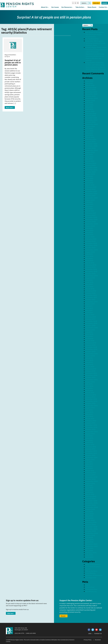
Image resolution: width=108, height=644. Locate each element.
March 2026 (90, 85)
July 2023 (89, 155)
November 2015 (91, 349)
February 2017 (91, 317)
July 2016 (89, 332)
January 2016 (91, 345)
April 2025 (89, 109)
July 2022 (89, 176)
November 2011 (91, 453)
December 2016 (91, 321)
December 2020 (91, 217)
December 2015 (91, 347)
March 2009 (90, 520)
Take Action (80, 7)
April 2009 (90, 518)
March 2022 (90, 185)
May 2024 (89, 133)
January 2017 (90, 319)
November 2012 (91, 427)
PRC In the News (92, 571)
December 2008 (91, 527)
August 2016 (90, 330)
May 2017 (89, 310)
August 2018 (90, 278)
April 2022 (89, 183)
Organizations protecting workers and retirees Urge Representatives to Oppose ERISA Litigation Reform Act (96, 66)
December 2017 (91, 295)
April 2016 (89, 338)
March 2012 (90, 444)
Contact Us (98, 633)
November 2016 (91, 323)
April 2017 (89, 312)
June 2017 (89, 308)
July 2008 (89, 537)
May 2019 (89, 258)
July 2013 (89, 410)
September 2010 (92, 481)
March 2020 (90, 237)
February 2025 (91, 113)
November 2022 (92, 170)
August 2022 (90, 174)
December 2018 (91, 269)
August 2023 (90, 152)
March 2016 (90, 341)
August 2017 (90, 304)
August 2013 (90, 408)
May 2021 (89, 206)
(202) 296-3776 (19, 633)
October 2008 (91, 531)
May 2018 (89, 284)
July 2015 (89, 358)
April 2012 (89, 442)
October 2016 (91, 325)
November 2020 (92, 219)
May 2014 (89, 388)
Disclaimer (98, 640)
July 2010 (89, 486)
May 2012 (89, 440)
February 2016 (91, 343)
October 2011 (90, 455)
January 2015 (91, 371)
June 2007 (89, 548)
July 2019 (89, 254)
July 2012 (89, 436)
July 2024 (89, 129)
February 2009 (91, 522)
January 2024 (91, 142)
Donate (105, 3)
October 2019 (91, 248)
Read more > (10, 107)
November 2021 (91, 193)
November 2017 (91, 297)
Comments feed (91, 589)
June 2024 (89, 131)
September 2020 (92, 224)
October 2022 (91, 172)
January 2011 (90, 475)
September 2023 (92, 150)
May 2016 (89, 336)
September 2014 (92, 380)
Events (88, 569)
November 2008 (92, 529)
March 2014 (90, 393)
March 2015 (90, 367)
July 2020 (89, 228)
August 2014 (90, 382)
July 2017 (89, 306)
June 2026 (89, 81)
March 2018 (90, 289)
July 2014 (89, 384)
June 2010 (89, 488)
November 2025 (92, 94)
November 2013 (91, 401)
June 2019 (89, 256)
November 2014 (91, 375)
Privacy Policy (88, 640)
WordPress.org (91, 591)
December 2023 (91, 144)
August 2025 (90, 100)
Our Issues (55, 7)
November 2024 (92, 120)
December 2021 (91, 191)
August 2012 (90, 434)
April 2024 (89, 135)
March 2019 (90, 263)
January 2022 (91, 189)
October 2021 (91, 196)
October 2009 (91, 505)
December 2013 (91, 399)
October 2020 (91, 222)
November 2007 (92, 544)
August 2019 (90, 252)
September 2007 (92, 546)
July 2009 (89, 512)
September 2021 (92, 198)
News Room (92, 7)
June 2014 (89, 386)
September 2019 (92, 250)
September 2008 (92, 533)
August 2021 (90, 200)
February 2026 (91, 87)
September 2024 (92, 124)
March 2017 (90, 315)
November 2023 (92, 146)
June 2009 (90, 514)
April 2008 (90, 542)
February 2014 (91, 395)
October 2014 (91, 377)
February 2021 (91, 213)
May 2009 (89, 516)
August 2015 (90, 356)
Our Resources (67, 7)
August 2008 (90, 535)
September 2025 (92, 98)
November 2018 (91, 271)
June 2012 (89, 438)
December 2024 (91, 118)
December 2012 (91, 425)
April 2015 (89, 364)
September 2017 (92, 302)
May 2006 (89, 551)
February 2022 (91, 187)
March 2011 (90, 470)
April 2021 (89, 209)
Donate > (63, 616)
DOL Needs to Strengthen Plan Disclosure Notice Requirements (95, 34)
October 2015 (91, 351)
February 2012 (91, 447)
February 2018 (91, 291)
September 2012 (92, 431)
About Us (45, 7)
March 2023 (90, 161)
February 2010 (91, 496)
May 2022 (89, 180)
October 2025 (91, 96)
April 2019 (89, 261)
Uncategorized (91, 577)
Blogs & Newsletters (93, 564)
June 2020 (90, 230)
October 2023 (91, 148)
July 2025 (89, 103)
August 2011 (90, 460)
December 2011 (91, 451)
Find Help (96, 3)
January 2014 (91, 397)
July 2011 (89, 462)
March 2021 (90, 211)
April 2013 (89, 416)
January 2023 (91, 165)
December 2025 (91, 92)
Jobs (90, 633)
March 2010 (90, 494)
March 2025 (90, 111)
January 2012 (91, 449)
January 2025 (91, 116)
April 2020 (89, 235)
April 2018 (89, 287)
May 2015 (89, 362)
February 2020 (91, 239)
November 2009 (92, 503)
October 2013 (91, 403)
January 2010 (91, 499)
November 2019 (91, 245)
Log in (88, 585)
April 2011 (89, 468)
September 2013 (92, 405)
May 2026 (89, 83)
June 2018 (89, 282)
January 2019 (91, 267)
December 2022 (91, 167)
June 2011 (89, 464)
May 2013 (89, 414)
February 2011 (91, 473)
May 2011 (89, 466)
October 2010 (91, 479)
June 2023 (89, 157)
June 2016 (89, 334)
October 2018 (91, 274)
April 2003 (89, 557)
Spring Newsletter (92, 39)
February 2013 (91, 421)
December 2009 (91, 501)
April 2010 (89, 492)
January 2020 (91, 241)
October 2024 (91, 122)
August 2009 (90, 509)
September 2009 (92, 507)
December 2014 (91, 373)
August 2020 (90, 226)
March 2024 (90, 137)
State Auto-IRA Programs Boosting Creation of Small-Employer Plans (96, 43)
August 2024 (90, 126)
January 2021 (91, 215)
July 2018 (89, 280)
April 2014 (89, 390)
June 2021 (89, 204)
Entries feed (90, 587)
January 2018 (91, 293)
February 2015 (91, 369)
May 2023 (89, 159)
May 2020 (89, 232)
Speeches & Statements (94, 575)
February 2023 (91, 163)
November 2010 (91, 477)
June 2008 (90, 540)
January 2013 (91, 423)
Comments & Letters (93, 567)
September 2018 (92, 276)
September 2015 (92, 354)
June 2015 (89, 360)
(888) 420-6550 (31, 633)
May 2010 (89, 490)
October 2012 (91, 429)
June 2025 (89, 105)
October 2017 (90, 299)
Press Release (91, 573)
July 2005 (89, 555)
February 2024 (91, 139)
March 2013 (90, 419)
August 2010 (90, 483)
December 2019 (91, 243)
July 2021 (89, 202)
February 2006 (91, 553)
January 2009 (91, 525)
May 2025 (89, 107)
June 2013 (89, 412)
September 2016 (92, 328)
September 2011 (92, 457)
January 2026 (91, 90)
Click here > (11, 613)
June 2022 (89, 178)
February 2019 (91, 265)
